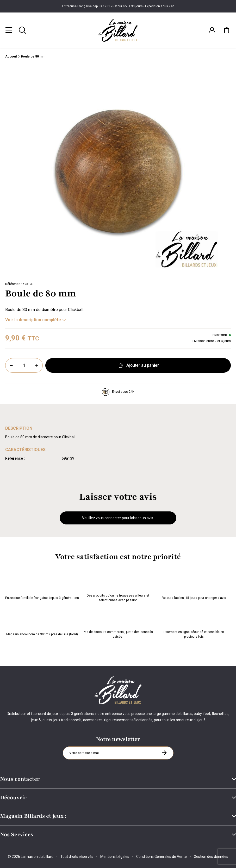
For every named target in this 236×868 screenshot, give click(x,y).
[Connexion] (212, 30)
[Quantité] (24, 366)
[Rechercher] (22, 30)
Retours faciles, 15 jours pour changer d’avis (194, 587)
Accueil (11, 57)
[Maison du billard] (118, 30)
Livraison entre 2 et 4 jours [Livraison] (212, 341)
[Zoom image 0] (118, 172)
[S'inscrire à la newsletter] (164, 753)
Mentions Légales (115, 857)
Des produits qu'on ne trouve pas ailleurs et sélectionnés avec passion (118, 587)
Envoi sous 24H (118, 392)
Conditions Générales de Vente (162, 857)
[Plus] (37, 366)
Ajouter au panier (138, 366)
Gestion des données (211, 857)
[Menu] (9, 30)
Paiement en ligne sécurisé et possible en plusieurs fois (194, 624)
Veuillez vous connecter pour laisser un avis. (118, 518)
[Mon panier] (227, 30)
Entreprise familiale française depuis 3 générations (42, 587)
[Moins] (11, 366)
